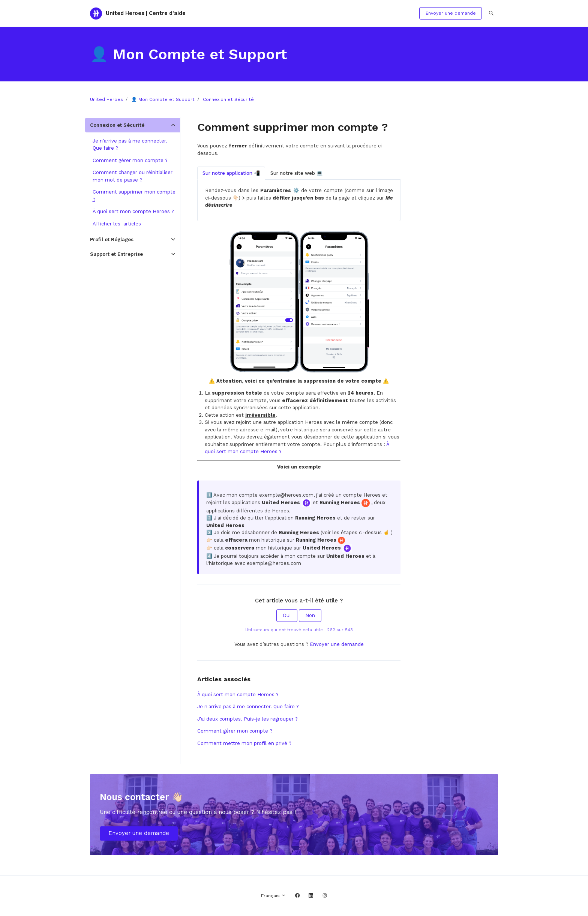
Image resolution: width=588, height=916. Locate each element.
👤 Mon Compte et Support (163, 99)
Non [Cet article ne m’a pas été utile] (310, 615)
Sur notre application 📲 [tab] (231, 173)
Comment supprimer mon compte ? (134, 196)
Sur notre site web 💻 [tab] (296, 173)
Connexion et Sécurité (228, 99)
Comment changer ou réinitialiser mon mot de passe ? (133, 176)
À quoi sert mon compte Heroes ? (238, 695)
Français (273, 896)
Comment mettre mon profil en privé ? (244, 743)
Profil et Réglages (112, 240)
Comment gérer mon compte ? (235, 731)
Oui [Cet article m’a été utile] (287, 615)
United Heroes (106, 99)
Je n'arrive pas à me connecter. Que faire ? (248, 707)
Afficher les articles (117, 224)
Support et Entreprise (116, 254)
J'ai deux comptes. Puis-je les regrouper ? (247, 719)
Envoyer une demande (451, 13)
